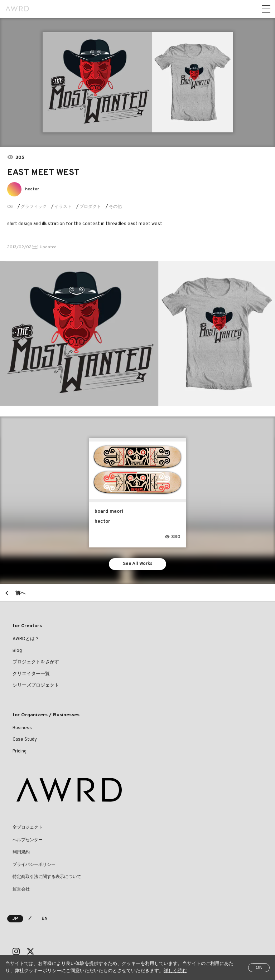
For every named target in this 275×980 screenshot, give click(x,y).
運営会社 (21, 889)
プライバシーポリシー (34, 865)
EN (45, 919)
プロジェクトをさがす (36, 662)
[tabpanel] (137, 82)
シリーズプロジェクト (36, 686)
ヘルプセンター (28, 840)
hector (32, 189)
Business (22, 728)
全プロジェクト (28, 828)
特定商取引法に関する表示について (47, 877)
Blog (17, 651)
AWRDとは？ (26, 639)
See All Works (138, 564)
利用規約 (21, 852)
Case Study (25, 740)
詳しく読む (175, 971)
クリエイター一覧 (31, 674)
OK (259, 968)
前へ (20, 593)
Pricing (20, 751)
